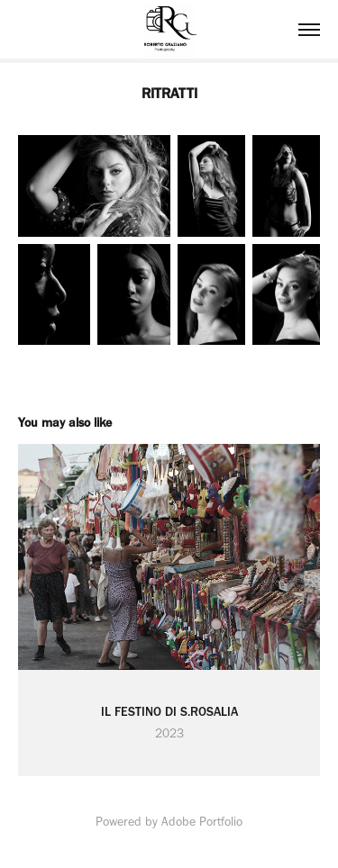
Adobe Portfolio (202, 822)
